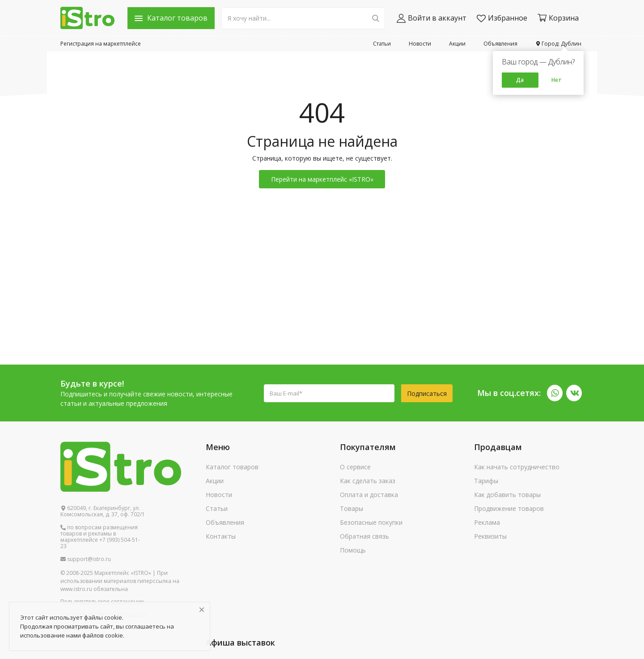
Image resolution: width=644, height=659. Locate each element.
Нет (557, 80)
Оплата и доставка (369, 495)
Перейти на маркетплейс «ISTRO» (322, 179)
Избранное (502, 18)
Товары (352, 508)
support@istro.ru (86, 559)
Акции (457, 44)
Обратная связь (364, 536)
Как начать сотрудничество (517, 467)
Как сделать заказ (368, 481)
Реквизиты (490, 536)
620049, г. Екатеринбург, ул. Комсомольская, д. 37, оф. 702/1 (103, 511)
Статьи (382, 44)
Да (520, 80)
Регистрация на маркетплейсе (101, 44)
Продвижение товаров (509, 508)
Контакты (221, 536)
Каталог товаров (232, 467)
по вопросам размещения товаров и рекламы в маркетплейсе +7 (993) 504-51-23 (100, 537)
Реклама (487, 522)
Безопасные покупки (371, 522)
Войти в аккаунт (432, 18)
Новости (420, 44)
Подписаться (427, 393)
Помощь (353, 550)
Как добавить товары (507, 495)
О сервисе (355, 467)
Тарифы (486, 481)
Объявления (500, 44)
